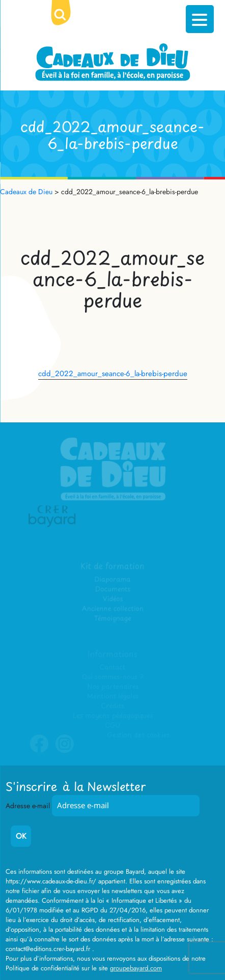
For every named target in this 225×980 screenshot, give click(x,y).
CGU (112, 725)
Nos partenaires (112, 686)
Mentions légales (112, 696)
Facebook (39, 751)
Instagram (65, 751)
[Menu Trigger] (200, 19)
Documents (113, 589)
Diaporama (113, 580)
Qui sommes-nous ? (112, 677)
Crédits (112, 706)
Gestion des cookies (138, 735)
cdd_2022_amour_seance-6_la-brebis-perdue (113, 374)
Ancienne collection (112, 609)
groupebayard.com (136, 968)
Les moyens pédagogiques (112, 715)
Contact (113, 667)
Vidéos (112, 599)
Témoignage (113, 618)
